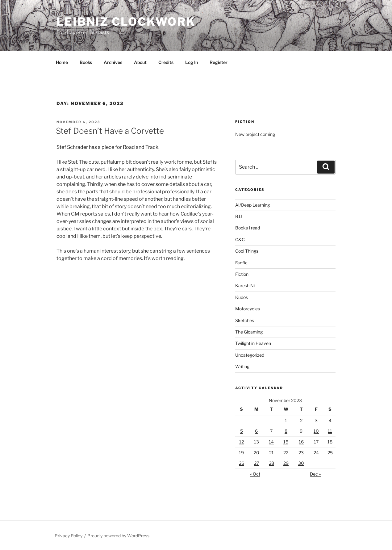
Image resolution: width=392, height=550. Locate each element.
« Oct (255, 474)
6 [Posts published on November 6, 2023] (256, 431)
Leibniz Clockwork (126, 22)
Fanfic (241, 263)
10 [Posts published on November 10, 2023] (316, 431)
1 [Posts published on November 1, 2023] (286, 420)
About (140, 62)
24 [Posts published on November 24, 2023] (316, 453)
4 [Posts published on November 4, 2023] (330, 420)
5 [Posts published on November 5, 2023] (242, 431)
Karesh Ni (245, 285)
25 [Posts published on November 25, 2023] (330, 453)
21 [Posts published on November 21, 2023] (271, 453)
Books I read (248, 228)
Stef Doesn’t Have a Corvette (110, 131)
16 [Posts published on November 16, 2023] (301, 442)
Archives (113, 62)
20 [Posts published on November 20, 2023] (256, 453)
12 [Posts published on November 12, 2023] (242, 442)
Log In (192, 62)
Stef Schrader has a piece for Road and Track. (108, 147)
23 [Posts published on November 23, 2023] (301, 453)
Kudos (242, 297)
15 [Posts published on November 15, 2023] (286, 442)
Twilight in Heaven (253, 343)
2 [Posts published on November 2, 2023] (301, 420)
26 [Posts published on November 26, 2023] (242, 463)
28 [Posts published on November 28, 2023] (271, 463)
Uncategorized (250, 355)
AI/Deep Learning (252, 205)
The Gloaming (249, 332)
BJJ (239, 216)
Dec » (315, 474)
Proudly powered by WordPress (118, 536)
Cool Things (247, 251)
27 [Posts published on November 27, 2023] (256, 463)
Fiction (242, 274)
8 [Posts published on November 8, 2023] (286, 431)
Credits (166, 62)
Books (86, 62)
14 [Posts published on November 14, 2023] (271, 442)
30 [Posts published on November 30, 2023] (301, 463)
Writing (242, 366)
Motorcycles (248, 309)
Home (62, 62)
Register (219, 62)
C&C (240, 239)
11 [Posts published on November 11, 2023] (330, 431)
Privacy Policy (69, 536)
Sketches (245, 320)
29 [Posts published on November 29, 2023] (286, 463)
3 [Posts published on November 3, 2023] (316, 420)
